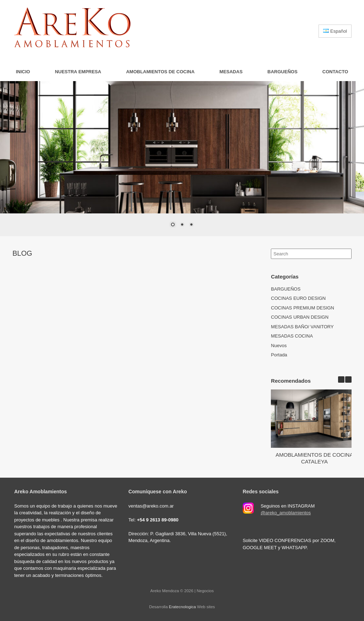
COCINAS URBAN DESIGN (300, 317)
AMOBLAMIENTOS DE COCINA (160, 72)
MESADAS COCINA (292, 336)
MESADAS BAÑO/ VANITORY (302, 327)
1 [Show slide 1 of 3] (173, 225)
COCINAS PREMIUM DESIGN (303, 308)
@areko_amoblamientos (286, 513)
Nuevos (279, 346)
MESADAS (231, 72)
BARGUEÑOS (282, 72)
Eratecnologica (182, 607)
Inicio (23, 72)
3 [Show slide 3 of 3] (191, 225)
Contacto (335, 72)
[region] (182, 159)
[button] (348, 379)
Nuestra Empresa (78, 72)
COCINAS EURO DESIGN (298, 298)
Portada (279, 355)
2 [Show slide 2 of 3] (182, 225)
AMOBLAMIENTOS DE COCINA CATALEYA (315, 458)
